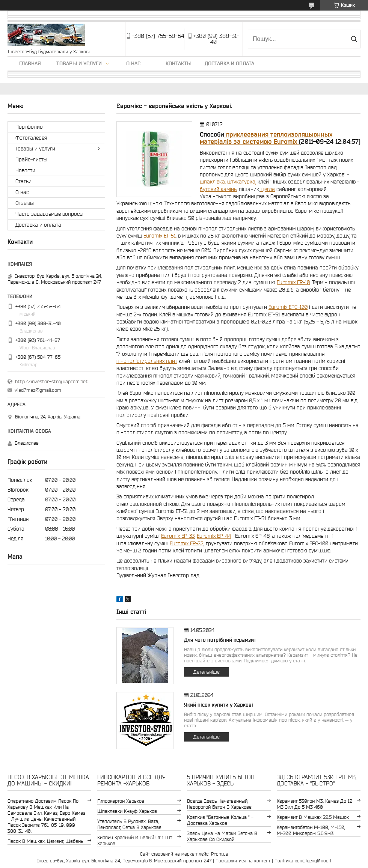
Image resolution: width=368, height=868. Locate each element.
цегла (267, 189)
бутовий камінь (218, 189)
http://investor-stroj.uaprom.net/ (53, 381)
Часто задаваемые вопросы (49, 214)
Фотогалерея (31, 138)
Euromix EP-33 (178, 536)
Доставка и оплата (229, 63)
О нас (133, 63)
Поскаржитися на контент (243, 861)
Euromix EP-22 (187, 543)
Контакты (179, 63)
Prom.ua (220, 854)
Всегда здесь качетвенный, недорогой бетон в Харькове (219, 804)
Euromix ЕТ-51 (160, 236)
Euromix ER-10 (293, 282)
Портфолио (29, 127)
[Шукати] (354, 39)
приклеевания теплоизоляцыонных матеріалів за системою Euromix (266, 138)
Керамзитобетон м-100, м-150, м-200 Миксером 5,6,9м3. (311, 830)
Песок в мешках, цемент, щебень (45, 841)
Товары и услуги (79, 63)
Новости (25, 170)
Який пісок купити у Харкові (219, 705)
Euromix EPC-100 (288, 307)
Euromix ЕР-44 (214, 536)
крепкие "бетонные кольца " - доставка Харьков (220, 820)
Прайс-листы (31, 159)
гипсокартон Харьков (121, 801)
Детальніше (207, 672)
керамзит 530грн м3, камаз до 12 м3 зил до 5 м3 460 (314, 804)
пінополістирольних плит (147, 361)
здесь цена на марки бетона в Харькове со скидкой (222, 836)
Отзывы (25, 203)
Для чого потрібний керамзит (220, 640)
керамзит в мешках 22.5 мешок (313, 817)
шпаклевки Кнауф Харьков (127, 811)
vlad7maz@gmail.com (38, 390)
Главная (30, 63)
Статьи (23, 181)
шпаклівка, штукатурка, (228, 182)
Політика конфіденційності (303, 861)
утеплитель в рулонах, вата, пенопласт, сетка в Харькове (129, 824)
